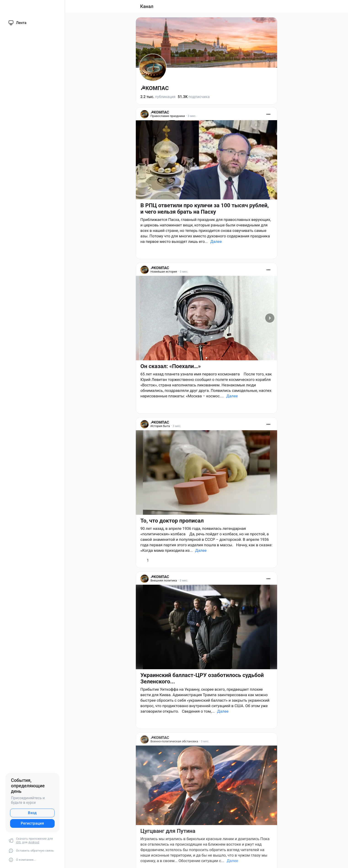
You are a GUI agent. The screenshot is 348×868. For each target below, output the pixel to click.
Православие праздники (168, 116)
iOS (18, 842)
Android (34, 842)
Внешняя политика (164, 580)
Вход (32, 813)
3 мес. (192, 116)
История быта (160, 426)
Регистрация (32, 823)
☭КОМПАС (155, 88)
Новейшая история (164, 272)
